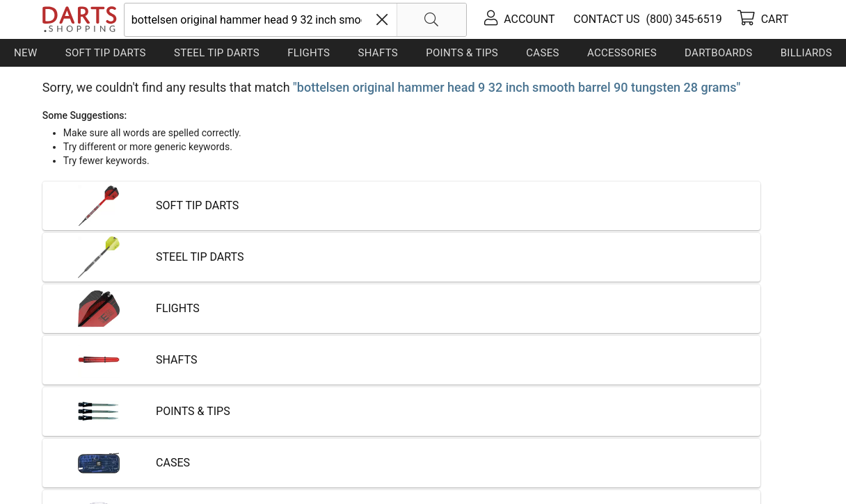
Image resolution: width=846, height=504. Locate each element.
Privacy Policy (245, 449)
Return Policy (318, 449)
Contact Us (70, 449)
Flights (309, 53)
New (25, 53)
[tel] (682, 19)
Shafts (378, 53)
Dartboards (718, 53)
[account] (519, 20)
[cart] (763, 20)
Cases (542, 53)
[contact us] (605, 19)
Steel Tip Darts (217, 53)
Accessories (622, 53)
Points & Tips (462, 53)
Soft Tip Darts (106, 53)
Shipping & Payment (153, 449)
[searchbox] (296, 20)
